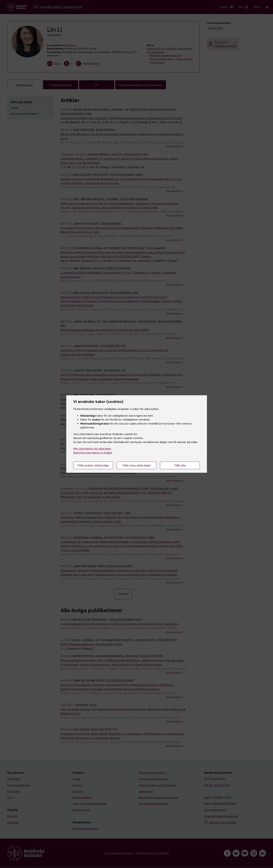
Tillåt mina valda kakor (136, 465)
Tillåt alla (180, 465)
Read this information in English (93, 453)
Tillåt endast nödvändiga (93, 465)
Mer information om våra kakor (92, 449)
